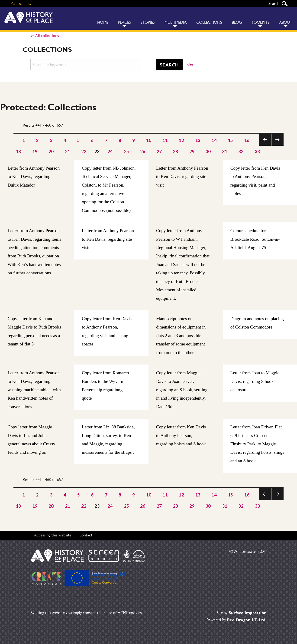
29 (192, 151)
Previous (265, 146)
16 (247, 140)
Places (124, 22)
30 (208, 151)
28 (176, 151)
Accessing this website (53, 535)
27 (159, 151)
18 (18, 151)
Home (103, 22)
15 (231, 140)
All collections (47, 36)
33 (257, 151)
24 (110, 151)
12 (181, 140)
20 (51, 151)
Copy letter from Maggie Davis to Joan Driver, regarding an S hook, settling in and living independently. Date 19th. (182, 390)
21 (68, 151)
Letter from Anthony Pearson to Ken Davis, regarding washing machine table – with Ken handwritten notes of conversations (34, 390)
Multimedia (176, 22)
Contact (86, 535)
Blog (237, 22)
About (286, 22)
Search (284, 4)
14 (214, 140)
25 (127, 151)
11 (165, 140)
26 (143, 151)
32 (241, 151)
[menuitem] (103, 18)
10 (149, 140)
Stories (148, 22)
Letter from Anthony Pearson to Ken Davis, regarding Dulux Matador (34, 177)
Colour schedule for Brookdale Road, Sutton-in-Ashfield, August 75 (255, 239)
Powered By (237, 620)
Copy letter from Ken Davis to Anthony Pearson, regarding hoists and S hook (181, 436)
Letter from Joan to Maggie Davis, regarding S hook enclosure (255, 381)
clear (191, 64)
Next (277, 146)
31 (225, 151)
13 (198, 140)
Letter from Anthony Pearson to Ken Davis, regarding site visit (182, 177)
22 (84, 151)
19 (35, 151)
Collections (209, 22)
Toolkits (260, 22)
